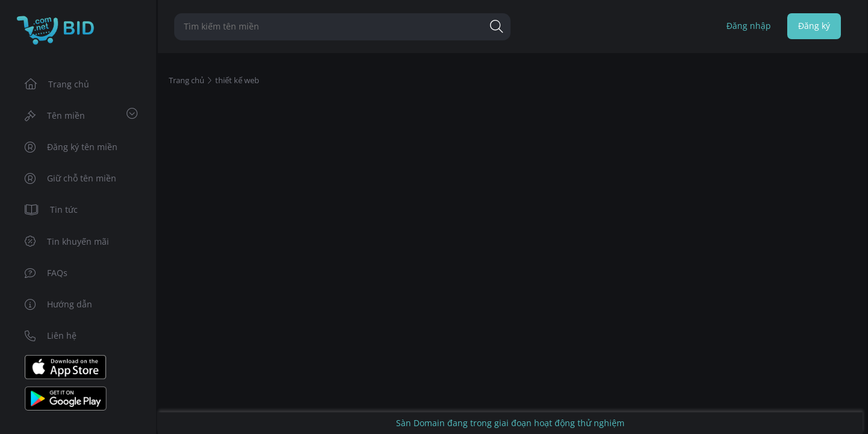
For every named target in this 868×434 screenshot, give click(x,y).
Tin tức (52, 209)
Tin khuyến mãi (67, 241)
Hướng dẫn (59, 304)
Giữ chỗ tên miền (71, 178)
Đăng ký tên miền (71, 147)
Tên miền (81, 115)
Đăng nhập (749, 26)
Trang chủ (57, 84)
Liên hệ (51, 335)
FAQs (46, 273)
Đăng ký (814, 26)
